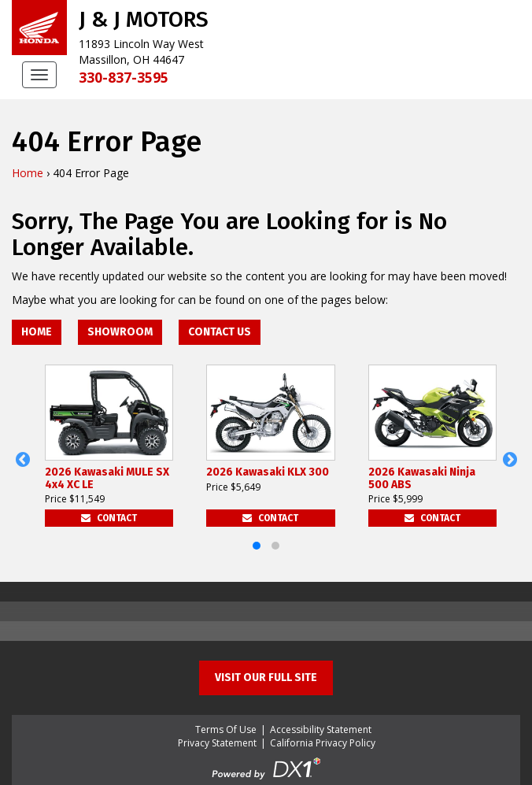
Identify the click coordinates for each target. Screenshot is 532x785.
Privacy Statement (217, 743)
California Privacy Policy (323, 743)
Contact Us (220, 332)
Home (28, 173)
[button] (22, 460)
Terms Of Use (226, 729)
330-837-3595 (124, 77)
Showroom (120, 332)
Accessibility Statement (321, 729)
